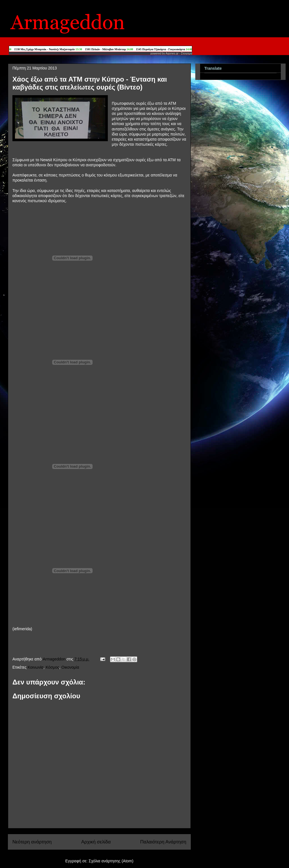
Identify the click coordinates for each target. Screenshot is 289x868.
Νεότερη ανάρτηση (32, 842)
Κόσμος (52, 667)
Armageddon (54, 659)
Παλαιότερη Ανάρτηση (163, 842)
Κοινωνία (36, 667)
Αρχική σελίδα (96, 842)
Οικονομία (70, 667)
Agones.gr (172, 54)
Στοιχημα (187, 54)
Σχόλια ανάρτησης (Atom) (111, 861)
